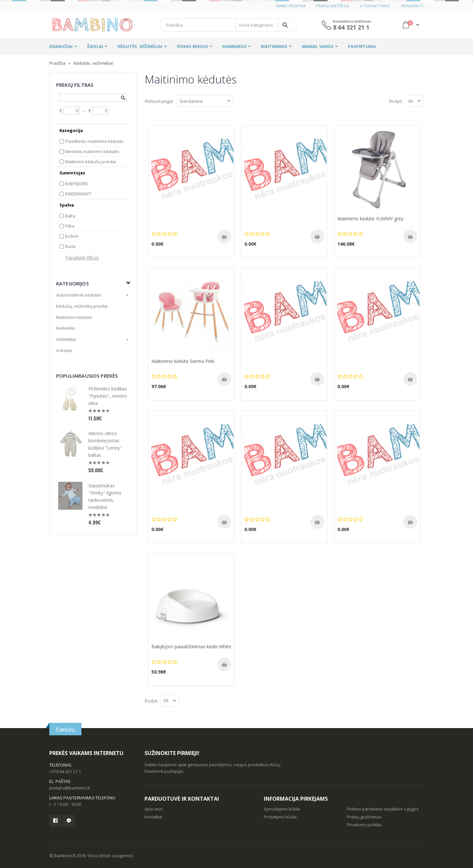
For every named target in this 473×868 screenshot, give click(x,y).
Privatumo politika (364, 825)
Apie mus (154, 809)
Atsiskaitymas (375, 6)
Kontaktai (153, 817)
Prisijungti (412, 6)
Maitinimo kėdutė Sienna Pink (183, 361)
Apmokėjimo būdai (282, 809)
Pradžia (57, 63)
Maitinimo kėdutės (74, 317)
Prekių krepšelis (333, 6)
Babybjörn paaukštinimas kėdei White (191, 646)
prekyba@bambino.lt (69, 788)
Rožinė (72, 236)
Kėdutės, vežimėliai (93, 63)
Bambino (65, 730)
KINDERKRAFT (78, 194)
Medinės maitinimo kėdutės (92, 151)
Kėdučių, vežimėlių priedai (82, 306)
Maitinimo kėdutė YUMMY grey (370, 219)
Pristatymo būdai (280, 817)
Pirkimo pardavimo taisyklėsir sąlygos (383, 809)
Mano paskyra (291, 6)
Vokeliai (64, 350)
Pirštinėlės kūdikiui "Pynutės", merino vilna (108, 396)
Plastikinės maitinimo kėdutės (94, 141)
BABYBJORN (76, 184)
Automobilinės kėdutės (79, 295)
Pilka (70, 226)
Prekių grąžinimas (364, 817)
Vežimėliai (66, 339)
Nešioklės (66, 328)
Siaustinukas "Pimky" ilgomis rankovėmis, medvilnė (105, 496)
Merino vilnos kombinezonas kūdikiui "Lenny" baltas (105, 444)
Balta (70, 216)
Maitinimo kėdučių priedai (90, 162)
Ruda (70, 246)
